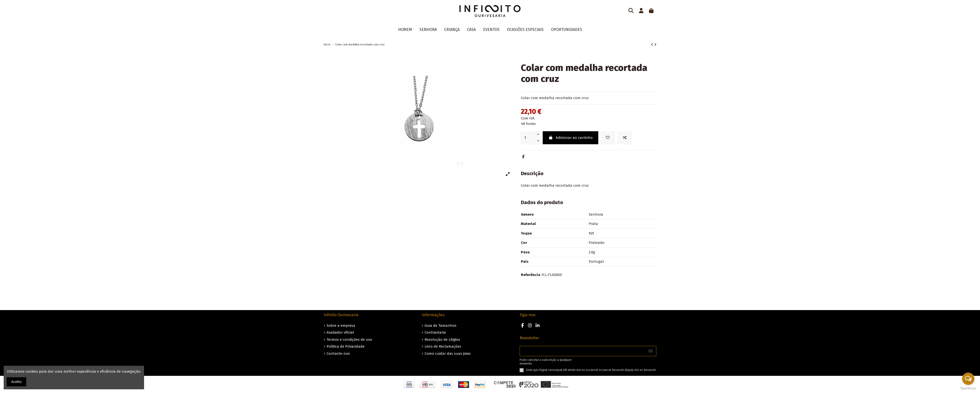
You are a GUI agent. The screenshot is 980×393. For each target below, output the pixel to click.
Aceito (16, 382)
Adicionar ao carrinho (570, 138)
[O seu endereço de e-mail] (583, 351)
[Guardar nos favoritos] (608, 138)
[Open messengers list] (968, 379)
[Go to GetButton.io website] (968, 388)
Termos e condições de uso (349, 340)
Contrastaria (435, 332)
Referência (531, 275)
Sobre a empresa (341, 326)
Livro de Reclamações (443, 346)
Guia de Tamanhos (441, 326)
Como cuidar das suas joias (448, 354)
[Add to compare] (625, 138)
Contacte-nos (338, 354)
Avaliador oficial (340, 332)
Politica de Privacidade (346, 346)
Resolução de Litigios (442, 340)
